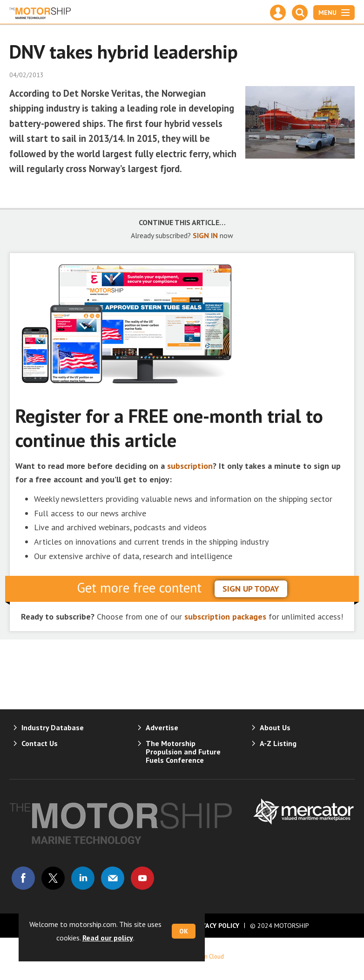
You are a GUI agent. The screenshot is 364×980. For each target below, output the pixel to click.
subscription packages (225, 617)
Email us (113, 878)
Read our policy (108, 938)
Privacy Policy (216, 926)
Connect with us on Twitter (53, 878)
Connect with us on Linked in (83, 878)
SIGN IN (205, 235)
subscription (190, 466)
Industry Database (53, 727)
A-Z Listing (278, 743)
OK (184, 931)
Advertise (162, 727)
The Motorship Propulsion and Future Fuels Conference (183, 752)
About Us (275, 727)
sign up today (251, 589)
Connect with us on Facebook (23, 878)
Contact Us (40, 743)
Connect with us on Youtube (142, 878)
